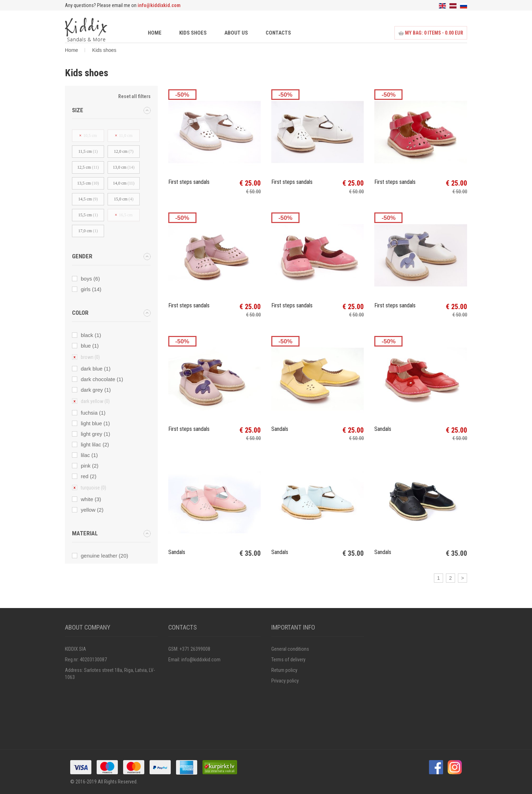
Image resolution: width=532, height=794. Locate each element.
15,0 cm (124, 199)
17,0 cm (88, 231)
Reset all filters (134, 96)
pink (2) (90, 466)
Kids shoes (193, 33)
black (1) (91, 335)
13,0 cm (124, 167)
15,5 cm (88, 215)
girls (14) (91, 289)
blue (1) (90, 346)
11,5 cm (88, 151)
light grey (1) (95, 434)
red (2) (89, 476)
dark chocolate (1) (102, 379)
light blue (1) (95, 423)
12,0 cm (124, 151)
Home (155, 33)
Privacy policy (285, 681)
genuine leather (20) (104, 556)
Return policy (284, 670)
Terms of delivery (288, 660)
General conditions (290, 649)
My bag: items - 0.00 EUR (431, 33)
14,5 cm (88, 199)
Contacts (278, 33)
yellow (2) (92, 510)
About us (236, 33)
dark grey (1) (96, 390)
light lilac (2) (95, 444)
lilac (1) (89, 455)
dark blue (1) (96, 369)
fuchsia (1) (93, 413)
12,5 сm (88, 167)
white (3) (91, 499)
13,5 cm (88, 183)
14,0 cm (124, 183)
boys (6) (90, 279)
